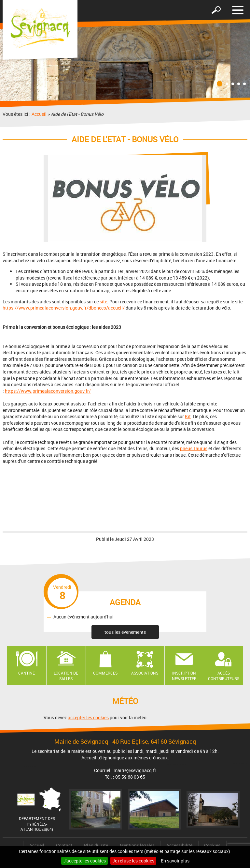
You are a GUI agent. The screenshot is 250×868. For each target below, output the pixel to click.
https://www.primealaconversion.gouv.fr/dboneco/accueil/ (64, 308)
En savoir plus (175, 861)
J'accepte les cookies (84, 861)
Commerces (105, 673)
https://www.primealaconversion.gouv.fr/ (48, 391)
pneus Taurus (194, 448)
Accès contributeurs (224, 676)
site (103, 302)
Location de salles (66, 676)
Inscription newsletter (184, 676)
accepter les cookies (88, 717)
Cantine (27, 673)
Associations (145, 673)
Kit (188, 416)
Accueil (39, 114)
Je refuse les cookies (133, 861)
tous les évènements (125, 632)
